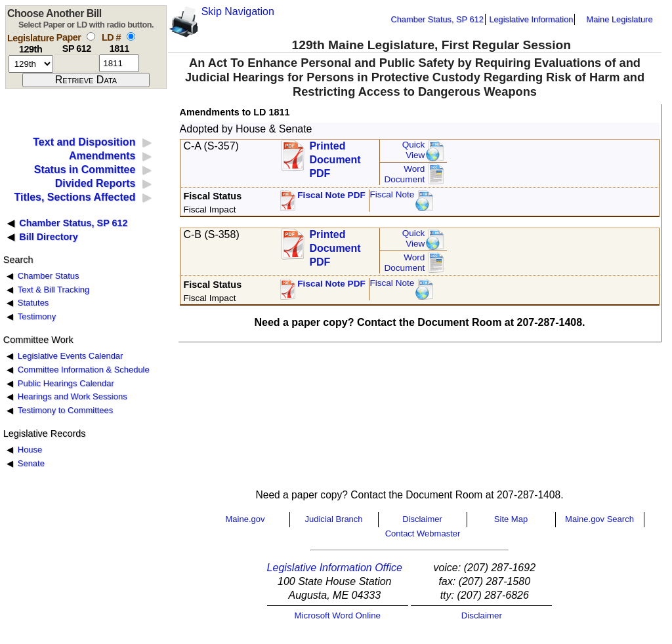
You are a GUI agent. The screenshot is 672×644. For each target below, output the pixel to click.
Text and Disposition (84, 142)
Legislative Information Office (335, 568)
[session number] (31, 64)
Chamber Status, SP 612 (437, 19)
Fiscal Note (392, 194)
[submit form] (86, 80)
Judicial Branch (333, 519)
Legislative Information (531, 19)
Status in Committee (85, 170)
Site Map (511, 519)
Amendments (102, 156)
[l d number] (119, 63)
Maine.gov (245, 519)
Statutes (33, 303)
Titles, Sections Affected (74, 197)
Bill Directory (49, 237)
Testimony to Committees (65, 410)
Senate (31, 463)
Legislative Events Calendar (71, 356)
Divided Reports (95, 183)
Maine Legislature (619, 19)
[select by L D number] (131, 36)
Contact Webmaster (423, 533)
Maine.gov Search (599, 519)
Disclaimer (422, 519)
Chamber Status (49, 276)
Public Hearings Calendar (66, 383)
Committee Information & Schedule (84, 370)
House (30, 450)
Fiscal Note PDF (331, 195)
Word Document (404, 174)
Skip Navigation (238, 11)
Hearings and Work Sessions (73, 396)
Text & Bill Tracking (53, 290)
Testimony (37, 316)
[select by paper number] (91, 36)
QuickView (414, 150)
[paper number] (76, 63)
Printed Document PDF (335, 156)
